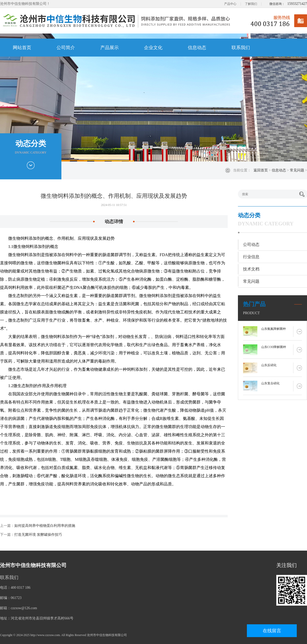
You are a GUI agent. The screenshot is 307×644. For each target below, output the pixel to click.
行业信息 (251, 257)
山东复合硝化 (270, 383)
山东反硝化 (269, 365)
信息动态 (197, 48)
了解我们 (251, 4)
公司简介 (66, 48)
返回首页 (261, 170)
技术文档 (251, 269)
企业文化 (153, 48)
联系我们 (241, 48)
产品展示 (109, 48)
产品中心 (230, 4)
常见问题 (297, 170)
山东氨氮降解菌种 (273, 329)
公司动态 (251, 244)
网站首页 (22, 48)
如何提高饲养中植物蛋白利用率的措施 (45, 526)
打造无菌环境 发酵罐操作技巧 (38, 535)
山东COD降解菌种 (274, 347)
